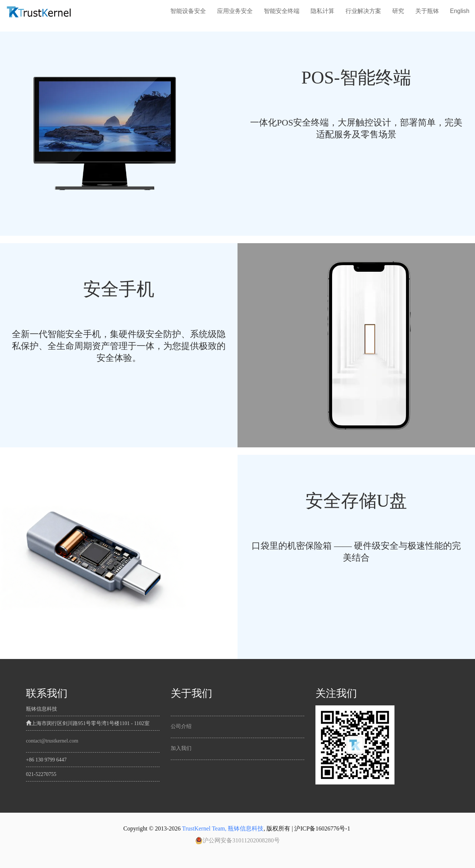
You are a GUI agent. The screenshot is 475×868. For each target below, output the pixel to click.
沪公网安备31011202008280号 (237, 841)
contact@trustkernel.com (52, 741)
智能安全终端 (282, 11)
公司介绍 (181, 726)
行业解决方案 (363, 11)
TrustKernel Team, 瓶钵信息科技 (223, 828)
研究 (398, 11)
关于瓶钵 (427, 11)
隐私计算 (322, 11)
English (460, 11)
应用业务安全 (235, 11)
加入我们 (181, 748)
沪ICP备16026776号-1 (322, 828)
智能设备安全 (188, 11)
